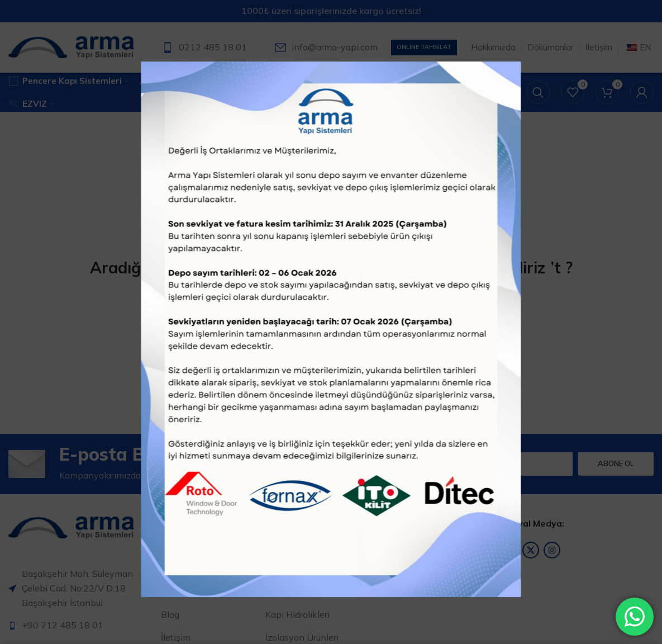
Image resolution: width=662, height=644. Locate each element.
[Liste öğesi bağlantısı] (80, 626)
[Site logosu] (71, 46)
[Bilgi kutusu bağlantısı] (204, 48)
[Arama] (538, 92)
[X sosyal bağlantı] (531, 550)
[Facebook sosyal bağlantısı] (509, 550)
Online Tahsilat (424, 47)
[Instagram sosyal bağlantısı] (552, 550)
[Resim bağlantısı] (71, 527)
